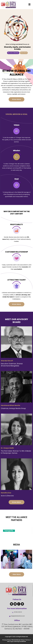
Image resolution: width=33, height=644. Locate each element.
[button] (29, 5)
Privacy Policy (7, 640)
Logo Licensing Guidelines (18, 641)
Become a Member (13, 53)
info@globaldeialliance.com (18, 616)
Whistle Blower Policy (18, 640)
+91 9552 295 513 (18, 612)
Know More (24, 53)
